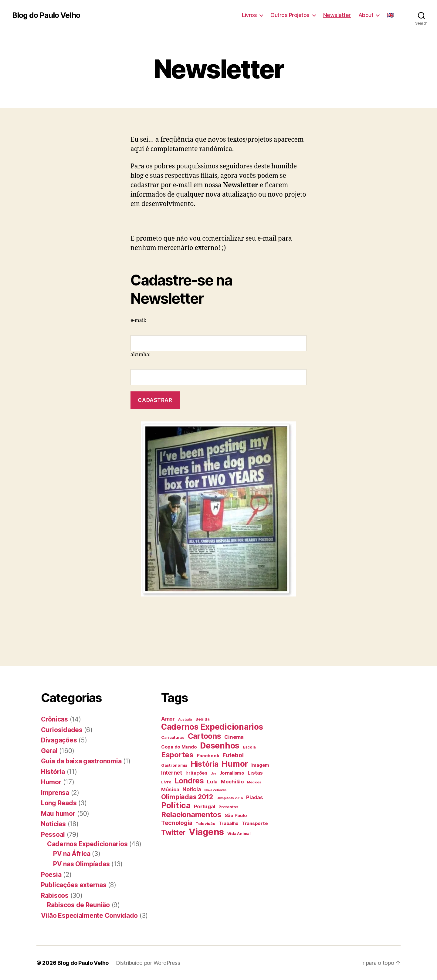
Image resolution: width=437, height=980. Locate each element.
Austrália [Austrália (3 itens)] (185, 720)
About (366, 15)
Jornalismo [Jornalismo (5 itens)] (232, 773)
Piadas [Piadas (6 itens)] (254, 797)
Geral (49, 751)
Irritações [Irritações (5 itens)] (196, 773)
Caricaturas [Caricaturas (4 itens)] (173, 737)
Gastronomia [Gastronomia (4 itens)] (174, 765)
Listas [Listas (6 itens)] (255, 773)
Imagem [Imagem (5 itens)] (260, 765)
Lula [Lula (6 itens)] (212, 782)
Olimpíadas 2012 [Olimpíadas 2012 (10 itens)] (187, 797)
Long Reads (59, 803)
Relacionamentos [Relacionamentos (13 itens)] (191, 814)
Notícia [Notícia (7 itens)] (192, 789)
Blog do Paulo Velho (46, 15)
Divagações (59, 740)
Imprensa (55, 793)
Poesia (51, 875)
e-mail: (138, 320)
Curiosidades (62, 730)
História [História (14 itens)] (205, 764)
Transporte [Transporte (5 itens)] (255, 823)
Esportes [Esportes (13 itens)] (177, 755)
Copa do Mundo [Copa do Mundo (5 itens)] (179, 747)
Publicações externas (74, 885)
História (53, 772)
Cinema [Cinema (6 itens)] (234, 737)
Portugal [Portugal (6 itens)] (205, 806)
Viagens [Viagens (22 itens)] (206, 832)
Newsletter (337, 15)
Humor (51, 782)
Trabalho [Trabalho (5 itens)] (229, 823)
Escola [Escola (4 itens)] (249, 747)
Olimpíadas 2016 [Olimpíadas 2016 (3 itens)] (230, 798)
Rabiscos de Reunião (78, 905)
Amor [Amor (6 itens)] (168, 719)
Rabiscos (55, 896)
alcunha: (141, 355)
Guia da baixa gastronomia (81, 761)
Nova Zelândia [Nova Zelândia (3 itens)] (215, 790)
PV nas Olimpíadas (81, 864)
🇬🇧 (390, 15)
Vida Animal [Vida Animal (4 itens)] (239, 833)
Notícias (53, 824)
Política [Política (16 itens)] (176, 805)
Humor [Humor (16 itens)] (235, 764)
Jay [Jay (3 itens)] (213, 774)
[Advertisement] (110, 622)
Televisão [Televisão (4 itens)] (205, 823)
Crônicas (54, 719)
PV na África (72, 854)
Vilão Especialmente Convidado (89, 916)
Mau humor (58, 814)
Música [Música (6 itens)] (170, 789)
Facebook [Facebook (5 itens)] (208, 756)
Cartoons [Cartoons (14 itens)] (205, 736)
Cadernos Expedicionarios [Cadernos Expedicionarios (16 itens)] (212, 727)
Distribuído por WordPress (148, 963)
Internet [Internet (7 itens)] (172, 773)
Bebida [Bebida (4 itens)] (202, 719)
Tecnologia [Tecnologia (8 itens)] (177, 823)
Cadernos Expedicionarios (87, 844)
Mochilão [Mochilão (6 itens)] (232, 782)
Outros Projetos (290, 15)
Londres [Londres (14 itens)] (189, 781)
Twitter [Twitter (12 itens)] (173, 833)
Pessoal (53, 835)
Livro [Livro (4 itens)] (166, 782)
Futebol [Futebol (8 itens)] (233, 755)
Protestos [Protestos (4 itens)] (229, 807)
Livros (249, 15)
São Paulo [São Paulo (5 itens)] (236, 815)
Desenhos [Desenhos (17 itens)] (220, 745)
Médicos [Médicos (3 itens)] (254, 782)
